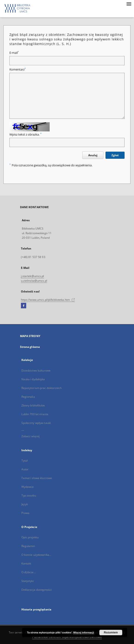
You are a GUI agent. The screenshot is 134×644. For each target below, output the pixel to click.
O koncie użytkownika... (36, 555)
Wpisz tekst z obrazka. (25, 135)
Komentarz (18, 70)
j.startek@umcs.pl (33, 276)
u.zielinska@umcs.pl (34, 281)
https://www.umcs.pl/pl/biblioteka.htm (48, 300)
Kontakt (26, 563)
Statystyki (28, 581)
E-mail (14, 53)
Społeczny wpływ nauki (36, 423)
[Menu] (129, 4)
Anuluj (93, 155)
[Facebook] (24, 306)
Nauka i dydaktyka (33, 379)
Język (25, 504)
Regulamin (28, 546)
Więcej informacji (84, 633)
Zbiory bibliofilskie (33, 405)
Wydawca (28, 487)
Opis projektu (30, 537)
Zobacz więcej (31, 436)
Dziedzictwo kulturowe (36, 370)
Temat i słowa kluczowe (37, 478)
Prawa (26, 513)
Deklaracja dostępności (37, 590)
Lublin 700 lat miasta (35, 414)
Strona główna (30, 347)
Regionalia (28, 397)
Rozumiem (111, 633)
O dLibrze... (29, 572)
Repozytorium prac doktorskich (41, 388)
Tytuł (25, 461)
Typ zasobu (29, 495)
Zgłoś (115, 155)
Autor (25, 469)
